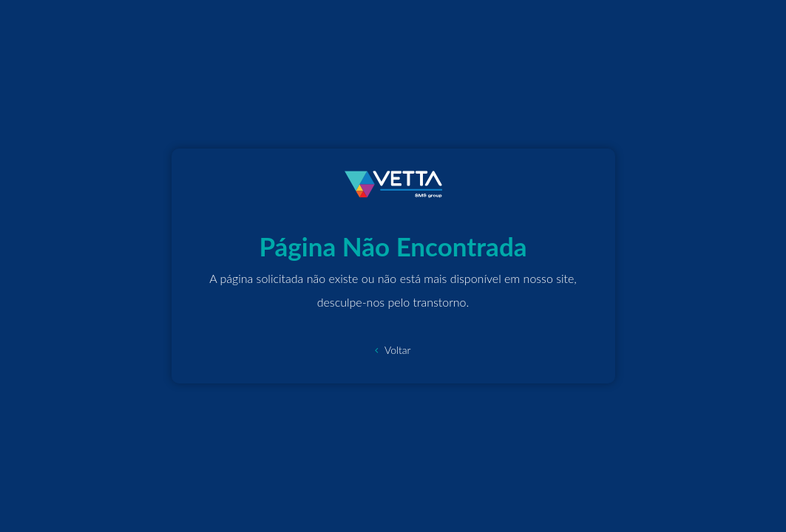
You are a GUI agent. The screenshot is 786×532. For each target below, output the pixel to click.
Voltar (393, 350)
